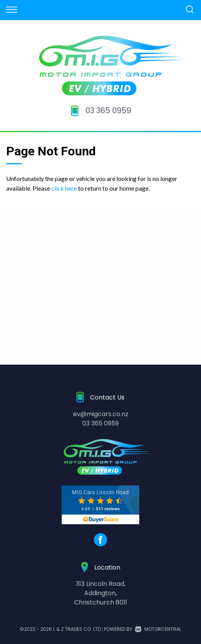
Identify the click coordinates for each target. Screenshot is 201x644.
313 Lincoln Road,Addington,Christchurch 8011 (101, 593)
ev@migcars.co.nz (101, 414)
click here (64, 188)
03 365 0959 (108, 110)
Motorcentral (158, 629)
